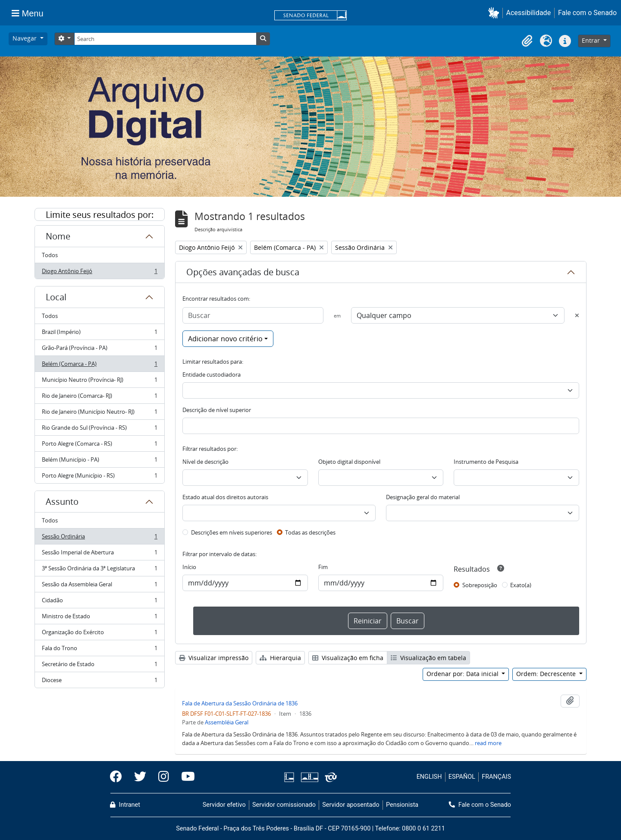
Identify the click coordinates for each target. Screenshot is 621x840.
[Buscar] (253, 315)
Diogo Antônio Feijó (99, 273)
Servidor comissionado (284, 805)
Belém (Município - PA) (99, 461)
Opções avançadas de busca (243, 272)
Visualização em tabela (428, 658)
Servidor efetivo (224, 805)
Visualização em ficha (348, 658)
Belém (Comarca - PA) (99, 366)
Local (56, 297)
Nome (58, 236)
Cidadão (99, 602)
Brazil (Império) (99, 334)
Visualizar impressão (214, 658)
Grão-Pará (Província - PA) (99, 350)
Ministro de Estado (99, 618)
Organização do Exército (99, 634)
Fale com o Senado (587, 13)
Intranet (125, 805)
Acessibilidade (529, 13)
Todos (50, 255)
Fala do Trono (99, 650)
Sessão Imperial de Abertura (99, 554)
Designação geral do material (423, 497)
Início (189, 567)
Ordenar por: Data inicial (463, 674)
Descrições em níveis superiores (232, 532)
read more (488, 743)
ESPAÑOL (462, 777)
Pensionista (402, 805)
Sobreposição (480, 585)
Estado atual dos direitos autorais (225, 497)
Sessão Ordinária (99, 538)
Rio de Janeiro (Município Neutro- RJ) (99, 414)
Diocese (99, 682)
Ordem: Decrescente (547, 674)
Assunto (62, 502)
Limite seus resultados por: (100, 215)
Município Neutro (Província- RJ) (99, 382)
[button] (495, 13)
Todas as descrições (310, 532)
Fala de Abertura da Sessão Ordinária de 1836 (240, 703)
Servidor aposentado (351, 805)
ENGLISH (429, 777)
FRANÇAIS (496, 777)
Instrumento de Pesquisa (486, 462)
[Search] (165, 39)
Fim (323, 567)
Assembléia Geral (227, 722)
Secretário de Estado (99, 666)
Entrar (592, 40)
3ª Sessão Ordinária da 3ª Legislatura (99, 570)
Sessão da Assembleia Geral (99, 586)
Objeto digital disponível (349, 462)
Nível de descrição (205, 462)
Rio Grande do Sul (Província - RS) (99, 429)
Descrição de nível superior (217, 410)
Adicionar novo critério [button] (225, 339)
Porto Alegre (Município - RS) (99, 477)
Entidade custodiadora (212, 374)
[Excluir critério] (577, 315)
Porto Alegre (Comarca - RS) (99, 445)
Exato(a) (521, 585)
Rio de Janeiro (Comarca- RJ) (99, 398)
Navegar (25, 38)
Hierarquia (280, 658)
